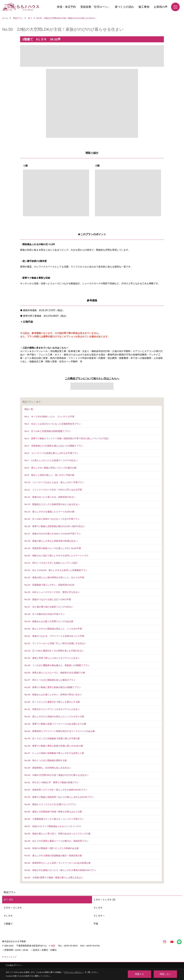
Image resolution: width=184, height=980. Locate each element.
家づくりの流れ (124, 7)
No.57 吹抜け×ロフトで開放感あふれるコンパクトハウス (53, 826)
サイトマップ (10, 957)
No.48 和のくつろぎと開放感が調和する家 (46, 760)
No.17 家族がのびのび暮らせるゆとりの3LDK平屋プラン (53, 534)
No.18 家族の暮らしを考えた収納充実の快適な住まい (51, 541)
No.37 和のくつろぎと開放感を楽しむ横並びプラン (50, 680)
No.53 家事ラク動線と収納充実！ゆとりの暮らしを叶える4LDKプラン (59, 797)
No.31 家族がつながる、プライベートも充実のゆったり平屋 (54, 636)
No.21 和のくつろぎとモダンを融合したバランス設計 (51, 563)
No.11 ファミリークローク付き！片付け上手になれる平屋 (53, 490)
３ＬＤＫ (98, 908)
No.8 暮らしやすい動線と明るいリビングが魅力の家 (50, 468)
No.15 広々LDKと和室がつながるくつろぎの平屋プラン (52, 519)
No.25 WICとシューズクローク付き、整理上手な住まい (52, 592)
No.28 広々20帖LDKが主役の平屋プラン (45, 614)
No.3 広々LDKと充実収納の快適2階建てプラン (48, 431)
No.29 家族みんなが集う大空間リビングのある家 (49, 621)
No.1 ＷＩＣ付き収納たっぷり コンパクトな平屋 (49, 416)
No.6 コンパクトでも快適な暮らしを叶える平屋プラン (52, 453)
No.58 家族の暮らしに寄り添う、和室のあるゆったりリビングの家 (57, 834)
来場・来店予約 (66, 7)
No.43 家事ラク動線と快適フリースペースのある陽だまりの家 (55, 724)
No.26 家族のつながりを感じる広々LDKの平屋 (48, 599)
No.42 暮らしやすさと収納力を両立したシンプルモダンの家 (54, 716)
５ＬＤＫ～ (99, 916)
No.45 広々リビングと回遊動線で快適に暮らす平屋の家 (52, 738)
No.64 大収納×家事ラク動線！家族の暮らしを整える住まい (54, 877)
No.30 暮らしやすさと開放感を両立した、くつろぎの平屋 (53, 629)
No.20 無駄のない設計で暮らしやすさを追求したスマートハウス (56, 556)
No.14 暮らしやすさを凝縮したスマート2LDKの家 (49, 512)
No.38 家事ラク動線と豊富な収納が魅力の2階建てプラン (53, 687)
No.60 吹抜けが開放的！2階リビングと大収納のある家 (52, 848)
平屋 (96, 924)
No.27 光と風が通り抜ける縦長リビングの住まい (49, 607)
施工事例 (144, 7)
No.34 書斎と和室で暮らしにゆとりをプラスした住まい (52, 658)
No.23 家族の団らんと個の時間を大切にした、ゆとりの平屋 (54, 577)
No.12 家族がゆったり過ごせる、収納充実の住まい (50, 497)
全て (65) (8, 900)
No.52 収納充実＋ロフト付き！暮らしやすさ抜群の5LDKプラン (56, 790)
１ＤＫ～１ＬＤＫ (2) (104, 900)
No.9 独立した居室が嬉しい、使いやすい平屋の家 (49, 475)
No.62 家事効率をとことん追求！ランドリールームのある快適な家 (57, 863)
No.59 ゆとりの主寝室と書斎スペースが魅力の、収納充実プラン (56, 841)
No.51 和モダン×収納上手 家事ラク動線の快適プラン (52, 782)
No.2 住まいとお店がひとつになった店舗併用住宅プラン (53, 424)
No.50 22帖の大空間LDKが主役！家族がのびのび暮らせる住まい (56, 775)
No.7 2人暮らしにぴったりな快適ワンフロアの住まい (51, 460)
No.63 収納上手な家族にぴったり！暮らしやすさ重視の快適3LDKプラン (60, 870)
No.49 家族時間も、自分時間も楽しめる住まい (48, 768)
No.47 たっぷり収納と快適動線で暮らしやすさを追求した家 (54, 753)
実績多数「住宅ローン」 (95, 7)
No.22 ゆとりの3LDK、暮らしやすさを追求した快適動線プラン (56, 570)
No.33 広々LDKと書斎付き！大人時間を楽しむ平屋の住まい (54, 651)
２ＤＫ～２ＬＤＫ (13, 908)
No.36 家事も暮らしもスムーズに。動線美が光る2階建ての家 (55, 673)
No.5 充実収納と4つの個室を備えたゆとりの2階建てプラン (54, 446)
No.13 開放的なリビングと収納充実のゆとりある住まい (52, 504)
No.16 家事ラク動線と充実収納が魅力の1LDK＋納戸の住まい (55, 526)
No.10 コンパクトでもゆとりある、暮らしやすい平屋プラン (54, 482)
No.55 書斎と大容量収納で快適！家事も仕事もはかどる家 (53, 812)
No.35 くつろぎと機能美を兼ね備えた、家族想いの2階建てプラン (57, 665)
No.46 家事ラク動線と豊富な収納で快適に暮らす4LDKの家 (54, 746)
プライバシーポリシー (73, 972)
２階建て (8, 924)
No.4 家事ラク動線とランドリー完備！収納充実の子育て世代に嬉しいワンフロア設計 (67, 438)
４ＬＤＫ (8, 916)
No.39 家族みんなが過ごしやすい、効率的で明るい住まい (53, 695)
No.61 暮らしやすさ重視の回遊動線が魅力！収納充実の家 (53, 856)
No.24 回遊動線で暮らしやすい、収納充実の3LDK (49, 585)
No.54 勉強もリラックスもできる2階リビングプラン (51, 804)
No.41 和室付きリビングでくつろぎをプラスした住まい (52, 709)
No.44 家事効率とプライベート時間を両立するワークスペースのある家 (60, 731)
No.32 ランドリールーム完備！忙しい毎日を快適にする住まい (55, 643)
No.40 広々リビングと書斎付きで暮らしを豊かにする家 (52, 702)
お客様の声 (161, 7)
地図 (53, 946)
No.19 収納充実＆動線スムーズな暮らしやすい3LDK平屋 (53, 548)
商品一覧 (29, 409)
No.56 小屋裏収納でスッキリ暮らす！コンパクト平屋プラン (54, 819)
